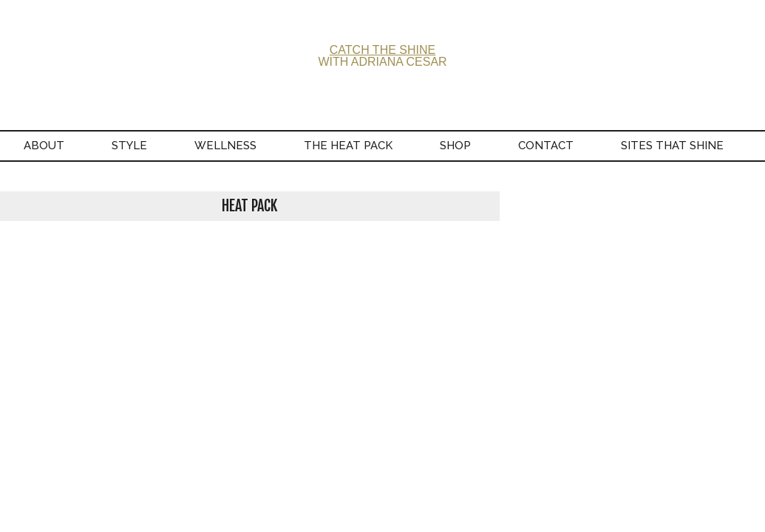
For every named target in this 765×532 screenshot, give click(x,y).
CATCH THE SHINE (382, 50)
